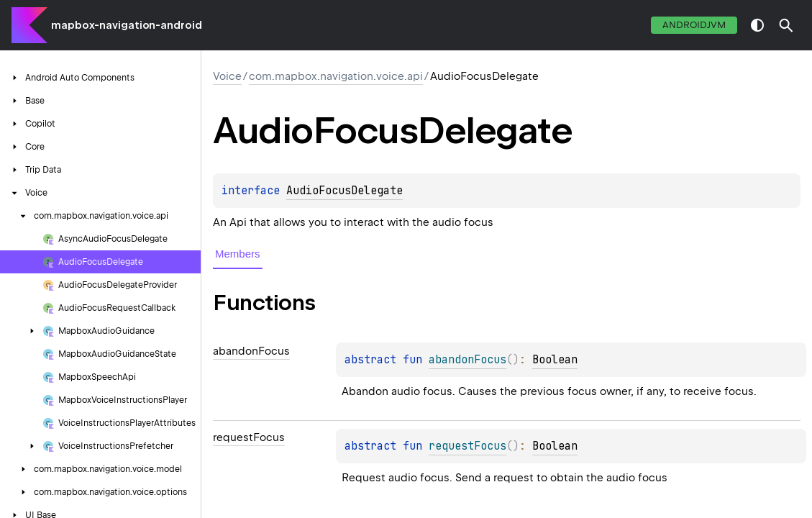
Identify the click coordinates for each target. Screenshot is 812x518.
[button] (786, 25)
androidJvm (694, 25)
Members (238, 254)
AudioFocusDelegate (345, 191)
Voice (227, 76)
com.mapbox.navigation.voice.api (336, 76)
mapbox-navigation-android (127, 25)
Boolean (555, 360)
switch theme (757, 25)
